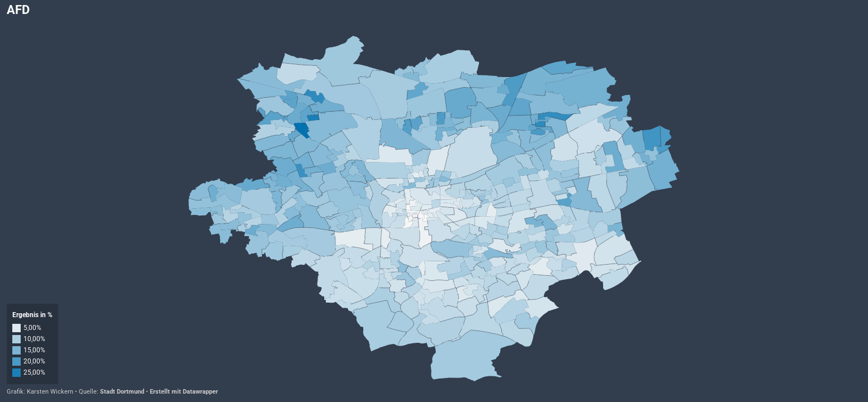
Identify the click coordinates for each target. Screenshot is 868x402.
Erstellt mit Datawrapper (184, 392)
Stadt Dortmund (122, 392)
